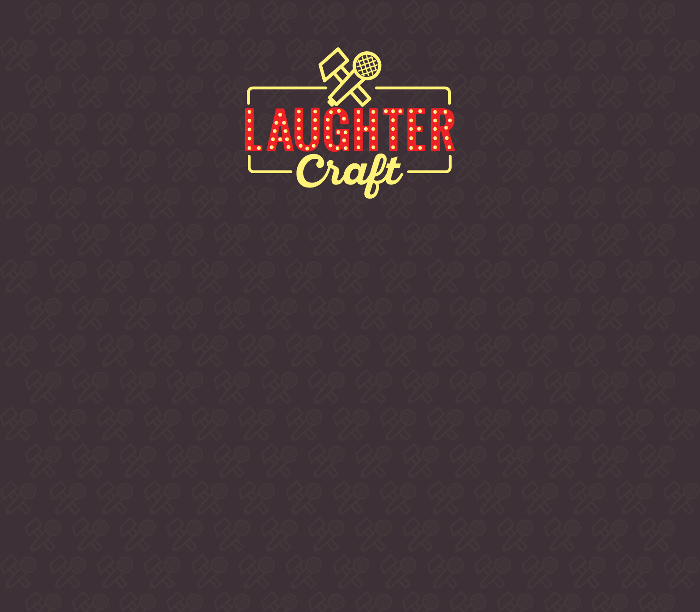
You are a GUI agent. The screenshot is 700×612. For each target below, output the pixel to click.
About (119, 25)
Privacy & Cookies (495, 547)
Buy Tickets (212, 25)
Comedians (321, 25)
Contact (501, 25)
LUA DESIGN (523, 566)
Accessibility (557, 547)
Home (44, 25)
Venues (415, 25)
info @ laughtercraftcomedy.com (523, 505)
